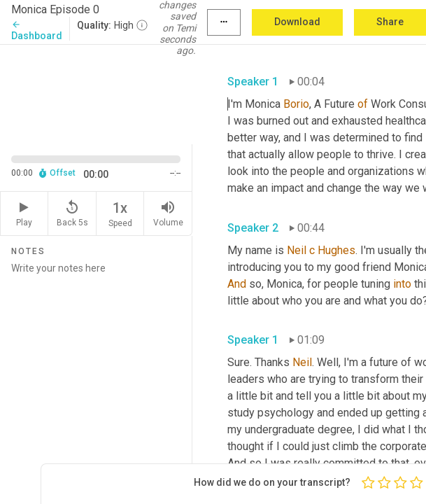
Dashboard (37, 30)
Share (390, 22)
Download (297, 22)
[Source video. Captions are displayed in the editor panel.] (96, 93)
